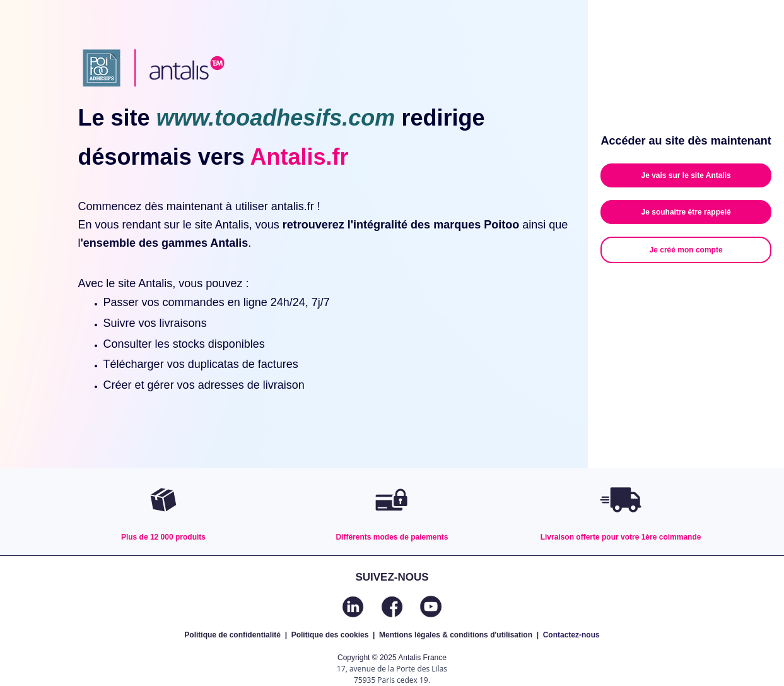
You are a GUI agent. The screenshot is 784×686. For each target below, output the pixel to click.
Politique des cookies (330, 635)
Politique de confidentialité (232, 635)
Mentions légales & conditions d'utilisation (456, 635)
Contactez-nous (571, 635)
